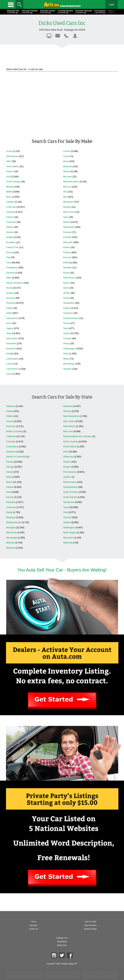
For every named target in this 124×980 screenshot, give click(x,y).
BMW (9, 192)
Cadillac (10, 202)
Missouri (10, 543)
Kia (8, 354)
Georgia (10, 467)
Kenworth (11, 349)
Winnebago (69, 364)
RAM (66, 263)
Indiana (10, 487)
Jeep (9, 333)
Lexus (9, 374)
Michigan (11, 527)
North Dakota (70, 446)
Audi (8, 177)
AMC (9, 161)
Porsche (67, 257)
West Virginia (70, 532)
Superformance (71, 318)
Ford (8, 263)
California (11, 436)
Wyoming (68, 543)
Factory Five (12, 247)
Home (34, 922)
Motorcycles (62, 945)
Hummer (11, 298)
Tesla (66, 328)
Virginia (67, 522)
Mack (66, 161)
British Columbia (14, 431)
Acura (9, 151)
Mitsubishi (68, 202)
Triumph (67, 338)
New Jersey (69, 421)
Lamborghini (12, 359)
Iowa (9, 492)
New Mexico (69, 426)
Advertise (34, 925)
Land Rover (12, 369)
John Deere (12, 338)
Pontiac (67, 252)
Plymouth (68, 242)
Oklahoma (68, 457)
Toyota (67, 333)
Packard (67, 232)
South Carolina (71, 492)
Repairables (62, 942)
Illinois (9, 482)
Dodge (10, 237)
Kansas (10, 497)
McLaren (68, 177)
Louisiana (11, 507)
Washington (69, 527)
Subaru (67, 308)
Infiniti (9, 313)
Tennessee (69, 502)
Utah (66, 512)
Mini (65, 197)
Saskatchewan (70, 487)
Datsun (10, 227)
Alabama (11, 406)
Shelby (67, 293)
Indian (9, 308)
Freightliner (12, 268)
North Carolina (70, 441)
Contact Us (34, 929)
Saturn (67, 283)
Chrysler (10, 212)
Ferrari (10, 252)
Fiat (8, 257)
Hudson (10, 293)
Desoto (10, 232)
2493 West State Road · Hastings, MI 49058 (62, 30)
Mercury (67, 187)
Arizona (10, 421)
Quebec (67, 477)
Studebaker (69, 303)
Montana (11, 548)
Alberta (10, 416)
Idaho (9, 477)
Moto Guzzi (69, 212)
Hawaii (10, 472)
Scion (66, 288)
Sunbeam (68, 313)
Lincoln (67, 151)
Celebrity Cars (62, 938)
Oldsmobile (69, 227)
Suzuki (67, 323)
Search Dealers (90, 925)
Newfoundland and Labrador (77, 436)
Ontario (67, 462)
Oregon (67, 467)
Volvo (66, 354)
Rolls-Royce (69, 278)
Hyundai (10, 303)
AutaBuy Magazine (69, 964)
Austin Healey (13, 182)
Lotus (66, 156)
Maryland (11, 517)
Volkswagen (69, 349)
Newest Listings (91, 929)
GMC (9, 278)
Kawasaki (11, 343)
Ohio (66, 452)
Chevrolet (11, 207)
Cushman (11, 222)
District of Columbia (16, 457)
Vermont (67, 517)
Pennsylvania (70, 472)
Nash (66, 217)
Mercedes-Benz (71, 182)
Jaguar (10, 328)
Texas (66, 507)
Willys (66, 359)
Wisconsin (68, 538)
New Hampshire (71, 416)
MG (65, 192)
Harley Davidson (15, 283)
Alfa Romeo (12, 156)
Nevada (67, 411)
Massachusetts (14, 522)
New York (68, 431)
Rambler (67, 268)
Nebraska (68, 406)
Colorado (11, 441)
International (12, 318)
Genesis (10, 273)
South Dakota (70, 497)
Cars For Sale (90, 922)
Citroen (10, 217)
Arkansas (11, 426)
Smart (66, 298)
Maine (9, 512)
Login (112, 4)
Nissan (67, 222)
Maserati (67, 166)
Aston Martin (13, 166)
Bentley (10, 187)
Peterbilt (67, 237)
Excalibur (11, 242)
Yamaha (67, 369)
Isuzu (9, 323)
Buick (9, 197)
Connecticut (12, 446)
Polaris (67, 247)
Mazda (67, 171)
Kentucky (11, 502)
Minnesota (11, 532)
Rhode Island (70, 482)
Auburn (10, 171)
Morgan (67, 207)
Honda (10, 288)
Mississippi (12, 538)
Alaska (10, 411)
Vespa (66, 343)
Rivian (66, 273)
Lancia (10, 364)
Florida (10, 462)
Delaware (11, 452)
